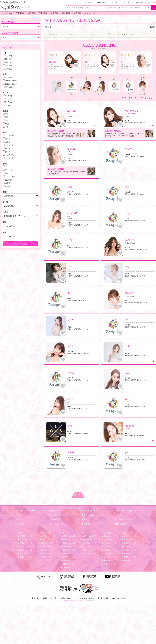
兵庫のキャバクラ (89, 546)
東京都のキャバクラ (27, 536)
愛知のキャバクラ (69, 564)
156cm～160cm (11, 81)
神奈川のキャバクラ (27, 546)
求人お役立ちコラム (123, 519)
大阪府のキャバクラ (89, 543)
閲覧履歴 (139, 3)
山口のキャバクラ (110, 550)
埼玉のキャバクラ (26, 539)
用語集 (85, 519)
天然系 (8, 142)
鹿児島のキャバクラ (131, 557)
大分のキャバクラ (130, 550)
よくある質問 (55, 519)
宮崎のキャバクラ (130, 553)
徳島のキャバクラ (110, 553)
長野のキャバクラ (69, 553)
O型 (7, 120)
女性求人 (115, 3)
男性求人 (127, 3)
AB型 (7, 124)
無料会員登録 (102, 3)
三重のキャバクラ (69, 567)
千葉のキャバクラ (26, 543)
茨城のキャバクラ (26, 557)
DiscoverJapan (119, 598)
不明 (7, 127)
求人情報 (86, 524)
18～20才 (9, 56)
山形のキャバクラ (47, 553)
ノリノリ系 (9, 135)
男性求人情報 (120, 524)
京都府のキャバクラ (89, 539)
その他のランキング (58, 515)
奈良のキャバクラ (89, 550)
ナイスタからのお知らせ (86, 598)
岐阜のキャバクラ (69, 557)
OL (6, 167)
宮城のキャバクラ (47, 546)
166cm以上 (9, 87)
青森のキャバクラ (47, 539)
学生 (7, 173)
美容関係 (9, 180)
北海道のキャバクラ (48, 536)
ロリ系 (8, 148)
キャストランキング (123, 511)
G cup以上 (9, 105)
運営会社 (104, 598)
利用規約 (20, 524)
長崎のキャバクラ (130, 543)
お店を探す (54, 511)
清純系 (8, 139)
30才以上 (9, 69)
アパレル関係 (10, 177)
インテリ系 (9, 155)
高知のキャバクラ (110, 564)
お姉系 (8, 152)
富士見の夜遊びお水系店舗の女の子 (73, 21)
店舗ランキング (23, 515)
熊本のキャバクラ (130, 546)
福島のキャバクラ (47, 557)
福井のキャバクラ (69, 546)
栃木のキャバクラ (26, 550)
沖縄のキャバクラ (130, 560)
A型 (7, 114)
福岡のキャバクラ (130, 536)
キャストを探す (88, 511)
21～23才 (9, 59)
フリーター (9, 170)
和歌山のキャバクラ (89, 553)
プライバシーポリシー (59, 524)
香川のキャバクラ (110, 557)
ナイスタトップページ (26, 511)
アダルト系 (9, 158)
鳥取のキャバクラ (110, 536)
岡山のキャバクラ (110, 543)
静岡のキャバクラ (69, 560)
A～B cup (9, 96)
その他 (8, 186)
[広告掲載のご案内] (78, 588)
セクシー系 (9, 145)
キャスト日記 (88, 515)
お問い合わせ (66, 598)
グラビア (118, 515)
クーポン (20, 519)
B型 (7, 117)
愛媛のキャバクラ (110, 560)
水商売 (8, 183)
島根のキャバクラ (110, 539)
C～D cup (9, 99)
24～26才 (9, 62)
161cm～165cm (11, 84)
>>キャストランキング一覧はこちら (136, 98)
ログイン (151, 3)
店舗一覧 (35, 598)
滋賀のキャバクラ (89, 536)
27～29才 (9, 66)
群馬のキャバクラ (26, 553)
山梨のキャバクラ (69, 550)
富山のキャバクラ (69, 539)
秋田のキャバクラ (47, 550)
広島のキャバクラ (110, 546)
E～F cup (9, 102)
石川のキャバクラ (69, 543)
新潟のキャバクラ (69, 536)
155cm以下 (9, 77)
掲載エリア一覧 (50, 598)
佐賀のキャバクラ (130, 539)
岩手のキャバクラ (47, 543)
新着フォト (87, 3)
